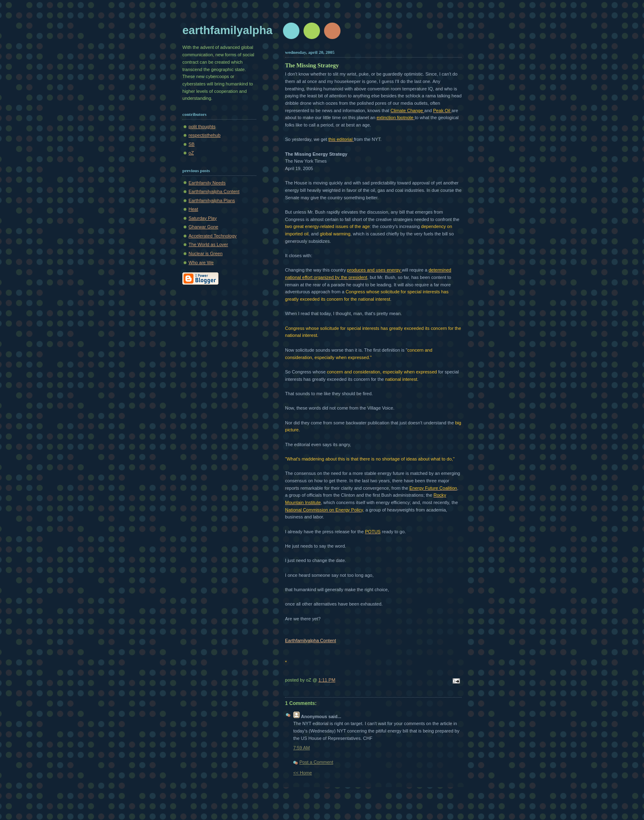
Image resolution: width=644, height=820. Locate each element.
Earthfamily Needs (207, 183)
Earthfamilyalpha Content (214, 191)
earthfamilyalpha (227, 30)
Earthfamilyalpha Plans (212, 200)
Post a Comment (316, 762)
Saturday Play (203, 218)
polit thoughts (202, 127)
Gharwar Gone (203, 227)
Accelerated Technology (213, 236)
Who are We (201, 263)
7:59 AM (302, 748)
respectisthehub (205, 135)
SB (192, 144)
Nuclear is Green (206, 253)
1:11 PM (327, 680)
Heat (193, 209)
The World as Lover (208, 244)
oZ (191, 153)
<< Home (302, 773)
